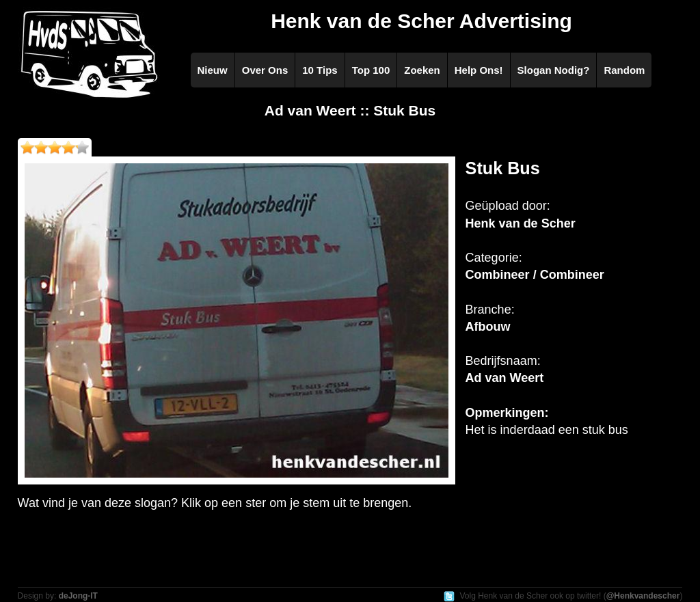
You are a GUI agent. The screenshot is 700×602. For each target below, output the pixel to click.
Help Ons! (479, 70)
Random (624, 70)
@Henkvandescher (643, 596)
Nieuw (213, 70)
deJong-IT (78, 596)
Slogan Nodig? (554, 70)
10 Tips (320, 70)
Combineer (498, 275)
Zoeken (422, 70)
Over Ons (265, 70)
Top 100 (371, 70)
